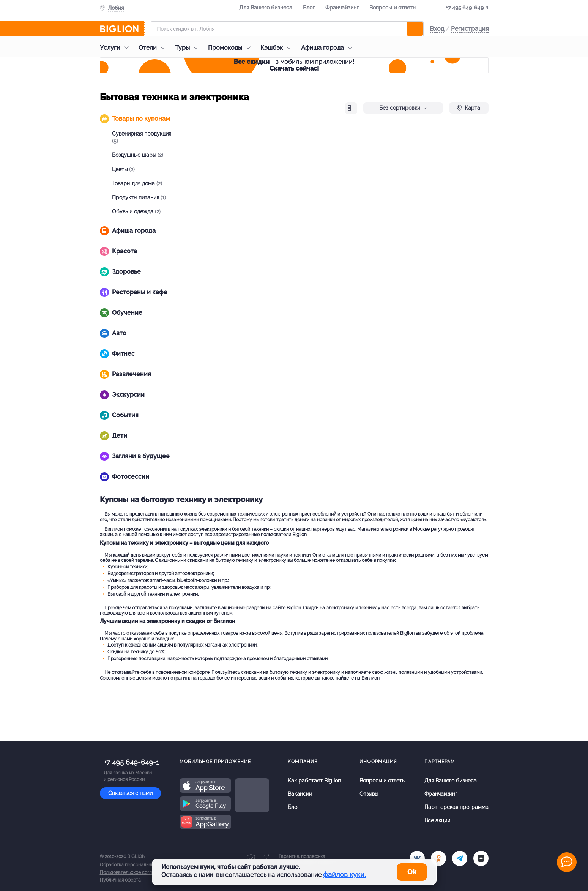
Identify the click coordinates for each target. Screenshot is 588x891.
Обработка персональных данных (137, 865)
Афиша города (329, 48)
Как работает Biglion (314, 781)
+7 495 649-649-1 (467, 8)
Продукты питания (139, 197)
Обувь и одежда (136, 211)
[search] (415, 29)
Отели (154, 48)
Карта (469, 108)
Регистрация (470, 29)
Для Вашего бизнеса (266, 8)
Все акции (437, 820)
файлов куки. (344, 874)
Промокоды (231, 48)
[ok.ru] (438, 858)
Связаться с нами (130, 793)
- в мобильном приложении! (294, 65)
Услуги (116, 48)
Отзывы (369, 794)
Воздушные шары (138, 155)
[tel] (460, 858)
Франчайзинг (342, 8)
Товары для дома (137, 183)
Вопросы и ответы (393, 8)
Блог (309, 8)
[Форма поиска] (287, 29)
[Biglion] (122, 29)
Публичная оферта (120, 880)
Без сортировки (403, 108)
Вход (437, 29)
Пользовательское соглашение (134, 872)
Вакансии (300, 794)
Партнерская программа (456, 807)
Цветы (123, 169)
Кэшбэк (278, 48)
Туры (188, 48)
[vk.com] (417, 858)
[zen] (481, 858)
